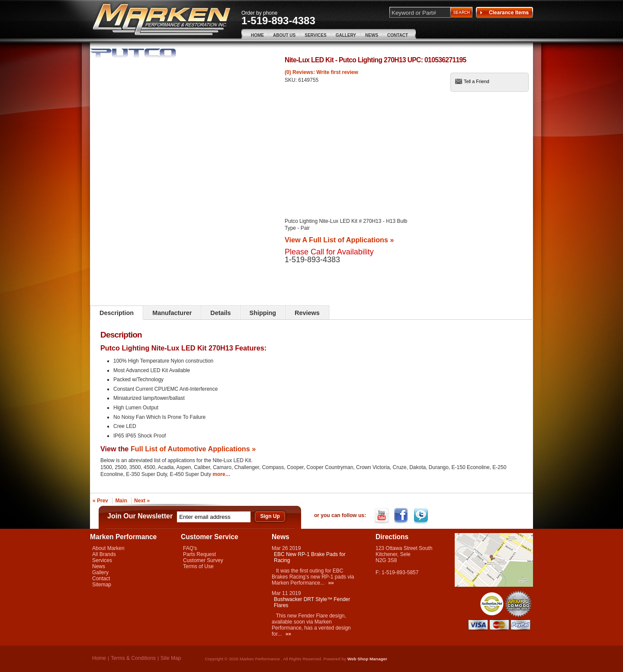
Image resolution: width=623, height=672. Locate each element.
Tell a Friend (477, 81)
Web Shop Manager (367, 659)
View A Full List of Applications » (339, 240)
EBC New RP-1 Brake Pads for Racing (310, 557)
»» (331, 583)
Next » (142, 501)
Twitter (422, 516)
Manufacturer (172, 313)
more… (221, 474)
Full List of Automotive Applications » (193, 449)
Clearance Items (504, 13)
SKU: (291, 80)
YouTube (383, 516)
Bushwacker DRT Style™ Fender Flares (312, 602)
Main (121, 501)
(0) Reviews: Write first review (321, 72)
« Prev (100, 501)
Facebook (402, 516)
